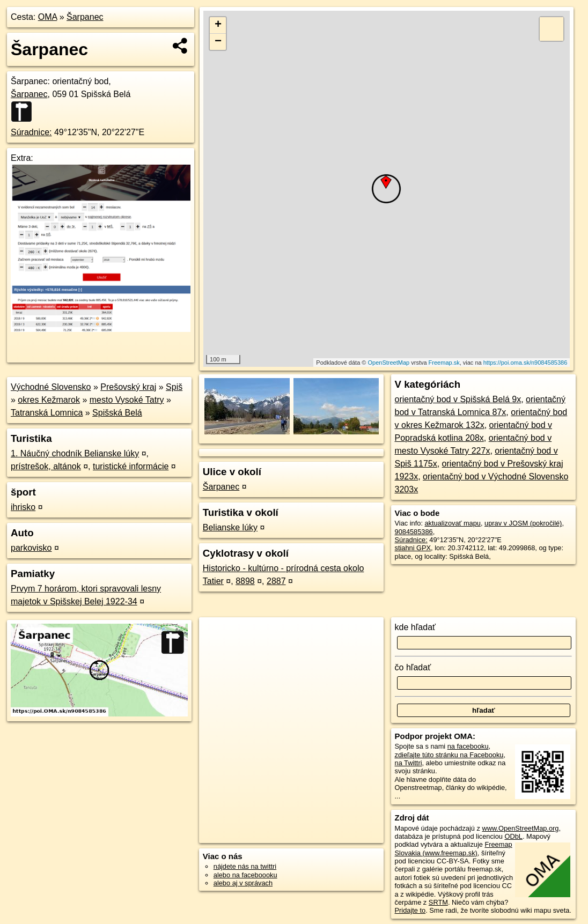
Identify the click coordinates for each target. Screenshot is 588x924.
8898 (245, 581)
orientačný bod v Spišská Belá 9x (458, 399)
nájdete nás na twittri (245, 866)
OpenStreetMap (389, 363)
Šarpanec (85, 17)
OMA (48, 17)
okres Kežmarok (49, 400)
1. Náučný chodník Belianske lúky (75, 453)
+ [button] (218, 25)
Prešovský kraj (128, 387)
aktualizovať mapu (453, 523)
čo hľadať (413, 667)
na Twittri (409, 763)
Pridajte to (410, 910)
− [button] (218, 42)
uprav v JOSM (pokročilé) (523, 523)
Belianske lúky (230, 527)
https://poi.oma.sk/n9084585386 (525, 363)
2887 (276, 581)
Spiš (174, 387)
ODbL (513, 836)
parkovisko (31, 548)
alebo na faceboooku (245, 875)
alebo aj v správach (243, 883)
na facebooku (468, 746)
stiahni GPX (413, 548)
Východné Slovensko (51, 387)
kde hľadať (416, 627)
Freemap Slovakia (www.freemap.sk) (454, 848)
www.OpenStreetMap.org (520, 828)
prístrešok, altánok (46, 466)
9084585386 (414, 532)
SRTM (438, 902)
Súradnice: (31, 132)
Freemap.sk (444, 363)
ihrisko (23, 507)
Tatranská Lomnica (47, 413)
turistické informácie (131, 466)
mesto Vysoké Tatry (127, 400)
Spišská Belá (117, 413)
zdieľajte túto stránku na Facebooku (449, 755)
